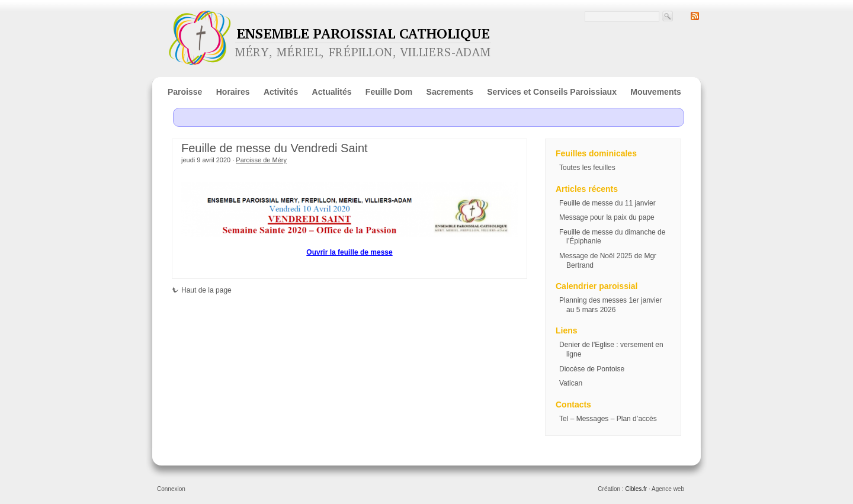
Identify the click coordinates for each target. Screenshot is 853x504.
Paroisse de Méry (261, 160)
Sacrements (450, 92)
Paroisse (185, 92)
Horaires (233, 92)
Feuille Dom (389, 92)
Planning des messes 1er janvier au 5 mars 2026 (610, 305)
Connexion (171, 489)
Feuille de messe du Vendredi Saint (275, 148)
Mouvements (656, 92)
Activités (281, 92)
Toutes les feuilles (587, 168)
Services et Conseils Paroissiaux (552, 92)
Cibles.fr (636, 489)
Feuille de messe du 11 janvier (607, 203)
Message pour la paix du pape (607, 217)
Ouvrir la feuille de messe (349, 252)
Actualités (332, 92)
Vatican (571, 383)
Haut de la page (202, 290)
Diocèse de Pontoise (592, 369)
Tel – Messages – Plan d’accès (608, 419)
